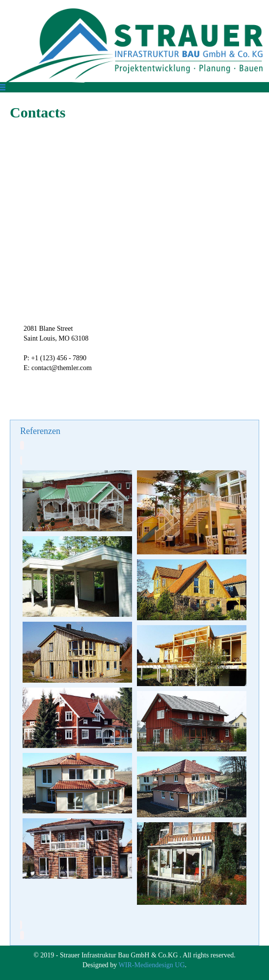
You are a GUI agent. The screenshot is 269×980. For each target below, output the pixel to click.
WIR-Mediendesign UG (152, 965)
